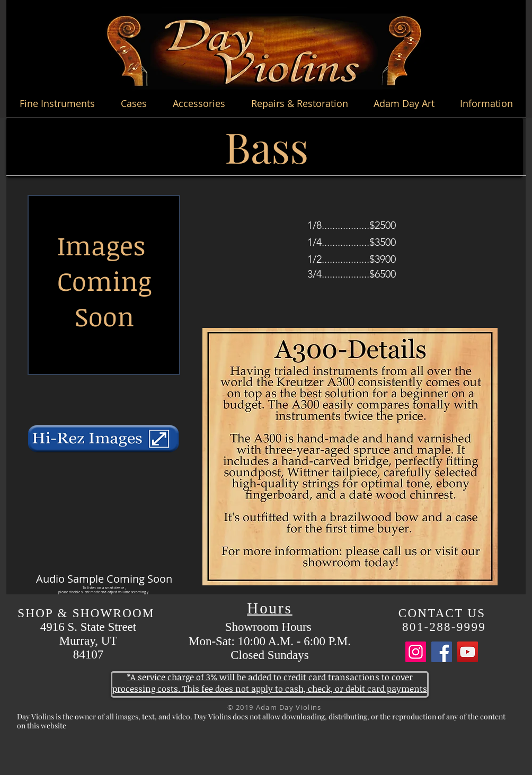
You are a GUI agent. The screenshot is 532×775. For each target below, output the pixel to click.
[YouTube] (468, 652)
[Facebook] (442, 652)
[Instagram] (416, 652)
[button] (57, 103)
